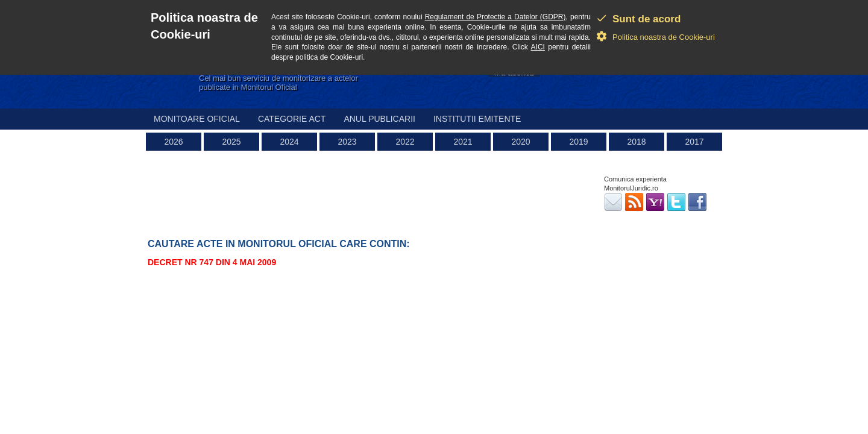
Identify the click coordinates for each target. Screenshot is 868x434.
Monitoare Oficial (197, 119)
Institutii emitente (477, 119)
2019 (578, 142)
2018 (636, 142)
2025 (231, 142)
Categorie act (292, 119)
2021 (463, 142)
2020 (520, 142)
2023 (347, 142)
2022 (405, 142)
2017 (694, 142)
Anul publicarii (379, 119)
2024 (289, 142)
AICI (538, 47)
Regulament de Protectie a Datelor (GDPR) (495, 17)
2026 (173, 142)
